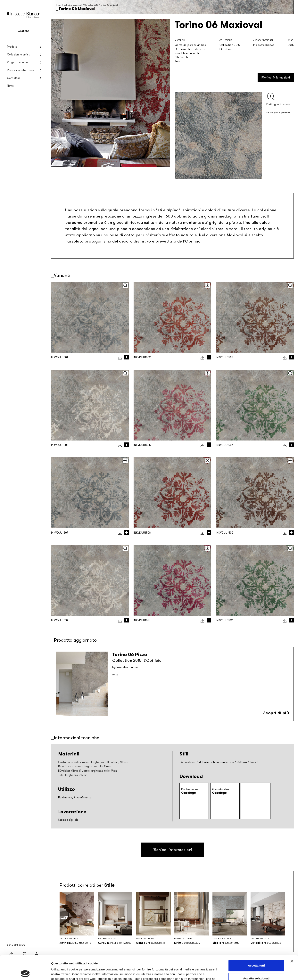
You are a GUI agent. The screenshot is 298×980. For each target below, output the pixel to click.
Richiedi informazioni (276, 78)
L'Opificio (226, 49)
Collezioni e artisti (19, 55)
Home (59, 5)
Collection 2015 (91, 5)
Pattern (242, 762)
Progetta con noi (18, 62)
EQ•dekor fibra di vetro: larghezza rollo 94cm (88, 771)
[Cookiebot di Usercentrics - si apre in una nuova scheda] (25, 972)
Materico (205, 762)
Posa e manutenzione (21, 70)
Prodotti (12, 47)
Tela (177, 61)
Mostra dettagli (205, 972)
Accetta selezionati (256, 955)
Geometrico (188, 762)
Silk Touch (181, 57)
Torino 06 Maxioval (109, 5)
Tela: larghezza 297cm (73, 775)
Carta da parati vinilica (190, 45)
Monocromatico (224, 762)
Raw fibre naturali (187, 53)
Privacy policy (152, 960)
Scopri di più (276, 713)
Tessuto (255, 762)
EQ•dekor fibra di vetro (190, 49)
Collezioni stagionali (73, 5)
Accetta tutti (256, 942)
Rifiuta (256, 967)
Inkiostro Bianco (264, 45)
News (10, 86)
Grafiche (24, 31)
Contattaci (14, 78)
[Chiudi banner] (292, 937)
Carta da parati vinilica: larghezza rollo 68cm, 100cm (93, 762)
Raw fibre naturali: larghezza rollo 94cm (85, 766)
